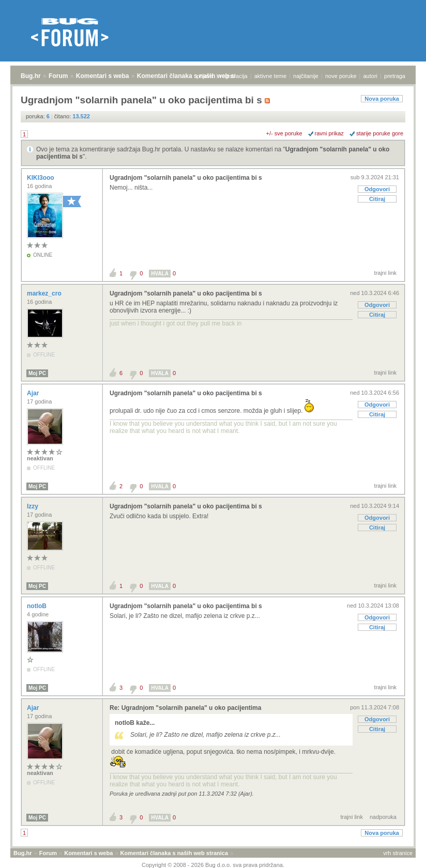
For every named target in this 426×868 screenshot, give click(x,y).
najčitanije (306, 76)
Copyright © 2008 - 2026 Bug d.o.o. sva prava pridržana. (213, 865)
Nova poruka (382, 99)
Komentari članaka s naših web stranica (196, 76)
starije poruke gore (380, 133)
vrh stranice (398, 853)
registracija (234, 76)
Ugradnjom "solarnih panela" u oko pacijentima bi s (186, 178)
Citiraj (377, 199)
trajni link (385, 273)
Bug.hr (31, 76)
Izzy (33, 506)
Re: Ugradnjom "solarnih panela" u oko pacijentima (185, 708)
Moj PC (37, 373)
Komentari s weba (103, 76)
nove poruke (341, 76)
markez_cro (45, 293)
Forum (58, 76)
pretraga (395, 76)
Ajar (34, 393)
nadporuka (383, 817)
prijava (205, 76)
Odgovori (377, 189)
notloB (37, 606)
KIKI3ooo (41, 178)
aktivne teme (270, 76)
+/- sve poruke (284, 133)
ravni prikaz (329, 133)
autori (371, 76)
